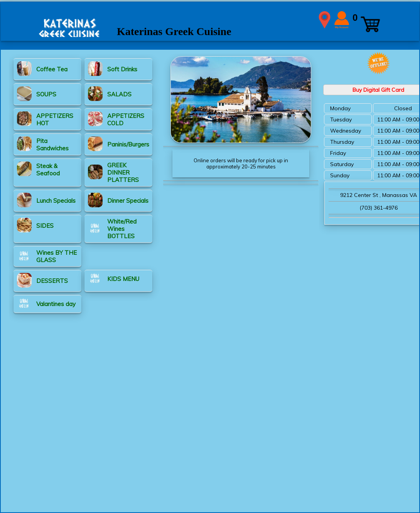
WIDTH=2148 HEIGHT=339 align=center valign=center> (210, 20)
